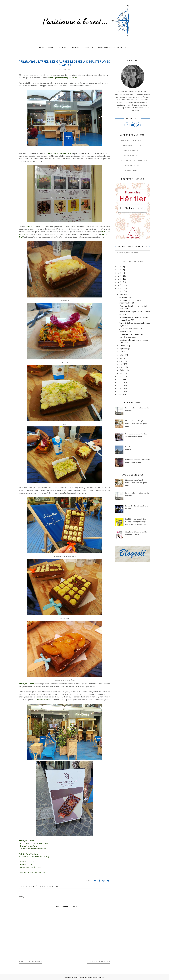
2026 (120, 267)
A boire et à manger (36, 886)
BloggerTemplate (98, 977)
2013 (120, 379)
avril (121, 364)
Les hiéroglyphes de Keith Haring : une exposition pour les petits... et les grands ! (137, 522)
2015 (120, 291)
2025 (120, 270)
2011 (120, 385)
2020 (120, 276)
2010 (120, 388)
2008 (120, 394)
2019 (120, 279)
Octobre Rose (131, 166)
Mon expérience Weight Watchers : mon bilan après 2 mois (137, 423)
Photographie (131, 171)
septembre (124, 349)
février (122, 370)
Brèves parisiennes (131, 145)
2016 (120, 288)
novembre (124, 297)
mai (121, 361)
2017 (120, 285)
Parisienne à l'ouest (78, 977)
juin (121, 358)
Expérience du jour (131, 150)
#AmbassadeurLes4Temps (131, 140)
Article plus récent (31, 962)
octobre (123, 346)
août (121, 352)
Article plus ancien (98, 962)
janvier (122, 373)
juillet (122, 355)
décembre (124, 294)
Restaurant (53, 886)
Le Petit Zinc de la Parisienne (131, 161)
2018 (120, 282)
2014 (120, 376)
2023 (120, 273)
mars (122, 367)
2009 (120, 391)
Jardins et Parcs (131, 156)
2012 (120, 382)
